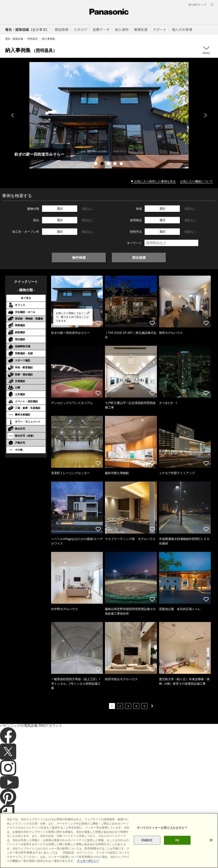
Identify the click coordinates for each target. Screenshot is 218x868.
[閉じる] (211, 840)
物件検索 (79, 258)
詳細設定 (147, 840)
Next (206, 115)
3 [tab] (109, 164)
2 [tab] (103, 164)
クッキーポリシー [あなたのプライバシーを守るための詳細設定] (88, 861)
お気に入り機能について (196, 181)
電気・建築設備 (14, 39)
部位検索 (139, 258)
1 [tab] (96, 164)
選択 (60, 209)
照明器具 (33, 39)
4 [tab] (115, 164)
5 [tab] (122, 164)
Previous (12, 115)
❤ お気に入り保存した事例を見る (153, 181)
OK (177, 840)
